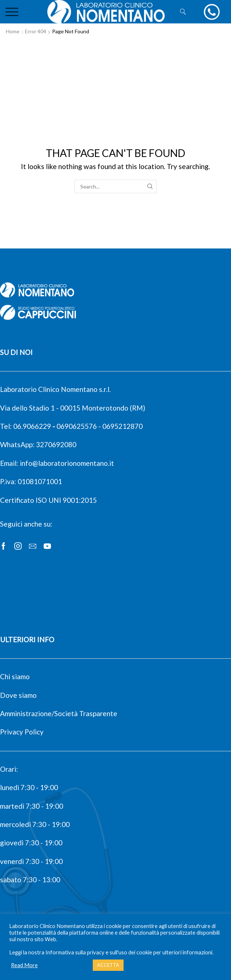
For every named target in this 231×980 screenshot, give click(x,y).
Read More (24, 965)
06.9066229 (32, 426)
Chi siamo (15, 676)
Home (13, 31)
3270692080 (56, 444)
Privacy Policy (22, 732)
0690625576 (77, 426)
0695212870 (122, 426)
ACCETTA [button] (108, 965)
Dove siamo (18, 695)
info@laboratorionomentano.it (67, 463)
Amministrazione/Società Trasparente (59, 713)
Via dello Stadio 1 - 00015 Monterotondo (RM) (73, 408)
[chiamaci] (212, 12)
